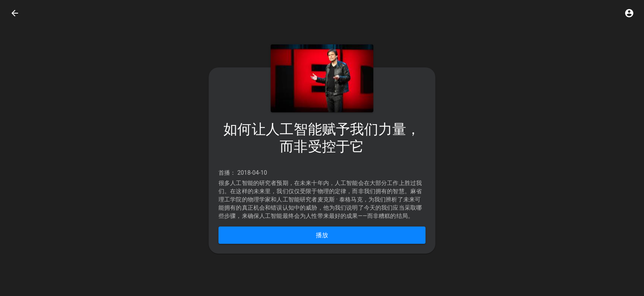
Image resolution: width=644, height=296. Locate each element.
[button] (629, 13)
